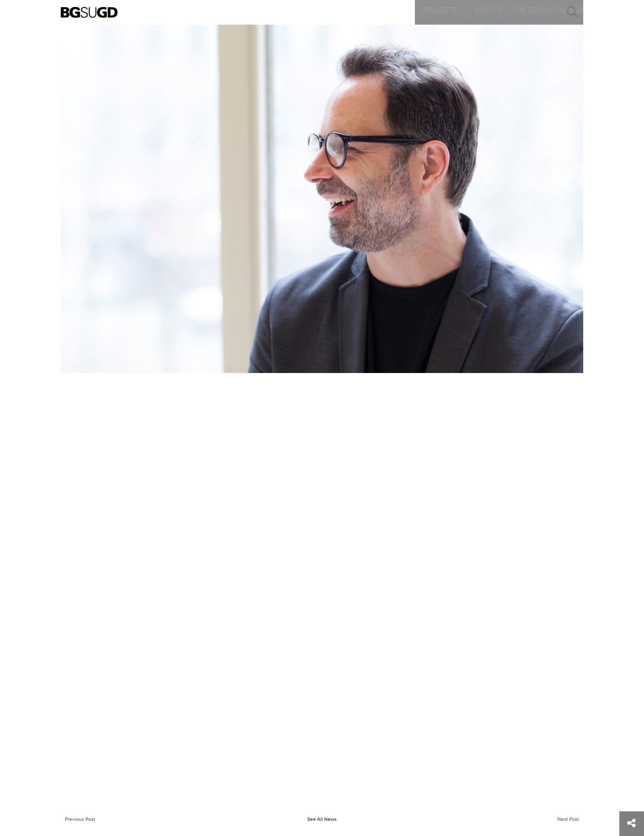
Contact (516, 12)
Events (255, 12)
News (429, 12)
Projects (167, 12)
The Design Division (342, 12)
